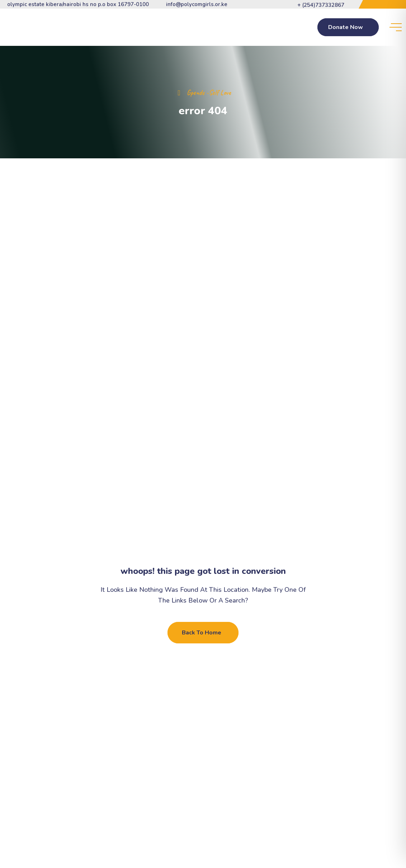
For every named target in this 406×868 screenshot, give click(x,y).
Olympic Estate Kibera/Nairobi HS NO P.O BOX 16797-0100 (78, 4)
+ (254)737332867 (321, 5)
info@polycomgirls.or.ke (197, 4)
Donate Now (346, 27)
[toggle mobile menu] (396, 27)
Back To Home (202, 633)
